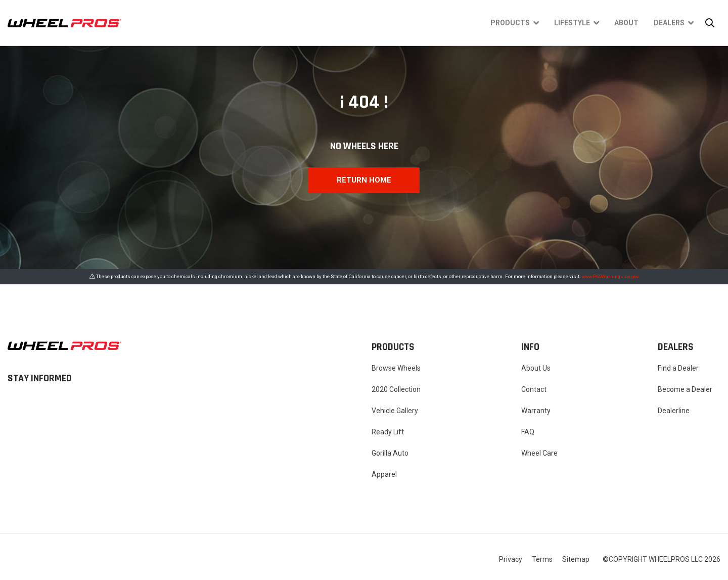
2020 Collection (396, 389)
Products (510, 23)
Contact (534, 389)
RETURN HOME (364, 180)
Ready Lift (388, 432)
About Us (536, 368)
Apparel (384, 474)
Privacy (511, 559)
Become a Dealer (685, 389)
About (626, 23)
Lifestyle (572, 23)
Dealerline (674, 411)
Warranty (536, 411)
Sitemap (576, 559)
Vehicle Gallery (395, 411)
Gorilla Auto (390, 453)
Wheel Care (539, 453)
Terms (542, 559)
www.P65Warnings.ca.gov (610, 276)
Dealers (669, 23)
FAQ (528, 432)
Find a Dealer (678, 368)
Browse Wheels (396, 368)
